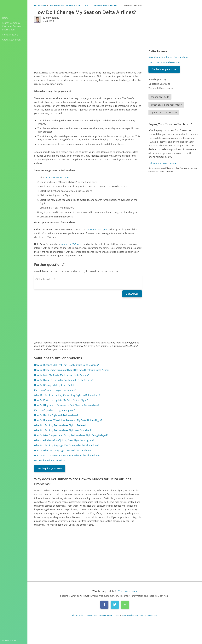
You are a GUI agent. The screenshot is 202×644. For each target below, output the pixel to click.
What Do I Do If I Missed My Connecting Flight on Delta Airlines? (67, 395)
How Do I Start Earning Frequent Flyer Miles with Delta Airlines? (67, 455)
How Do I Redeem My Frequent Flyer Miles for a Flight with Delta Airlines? (72, 370)
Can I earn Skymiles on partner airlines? (55, 390)
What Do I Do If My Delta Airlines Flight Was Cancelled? (63, 430)
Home (5, 18)
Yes (120, 591)
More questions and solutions (164, 62)
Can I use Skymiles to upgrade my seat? (55, 410)
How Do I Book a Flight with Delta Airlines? (56, 415)
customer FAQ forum (72, 244)
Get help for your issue (50, 468)
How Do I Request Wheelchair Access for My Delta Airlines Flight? (68, 420)
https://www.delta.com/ (57, 178)
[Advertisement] (88, 47)
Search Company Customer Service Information (11, 26)
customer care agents (97, 229)
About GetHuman (11, 40)
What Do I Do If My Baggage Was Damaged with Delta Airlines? (67, 445)
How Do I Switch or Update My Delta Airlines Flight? (61, 400)
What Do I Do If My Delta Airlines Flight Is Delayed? (60, 425)
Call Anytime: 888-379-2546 (162, 163)
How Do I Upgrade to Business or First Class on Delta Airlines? (67, 405)
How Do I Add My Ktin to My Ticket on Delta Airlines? (61, 375)
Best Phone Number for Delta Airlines (168, 57)
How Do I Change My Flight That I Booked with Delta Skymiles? (66, 365)
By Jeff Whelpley (51, 18)
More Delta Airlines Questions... (51, 460)
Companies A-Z (10, 35)
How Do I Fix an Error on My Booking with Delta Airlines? (63, 380)
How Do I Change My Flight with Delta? (54, 385)
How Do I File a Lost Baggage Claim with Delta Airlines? (63, 450)
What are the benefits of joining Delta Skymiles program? (64, 440)
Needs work (131, 591)
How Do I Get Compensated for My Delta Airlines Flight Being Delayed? (71, 435)
